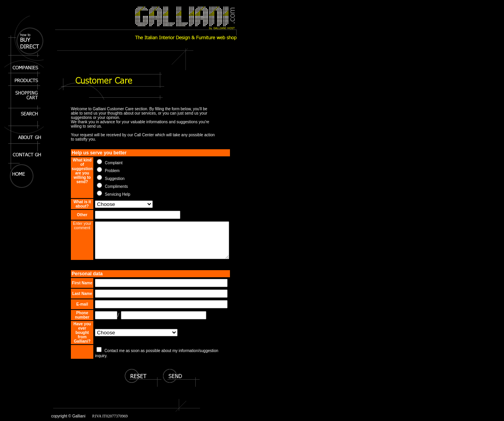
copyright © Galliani (68, 419)
